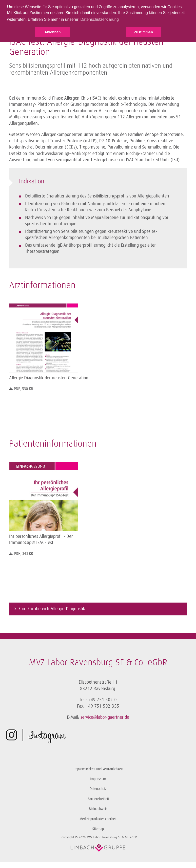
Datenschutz (98, 789)
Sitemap (98, 829)
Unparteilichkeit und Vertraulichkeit (98, 769)
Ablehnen (53, 32)
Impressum (98, 779)
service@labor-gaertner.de (105, 717)
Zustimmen (144, 32)
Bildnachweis (98, 809)
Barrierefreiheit (98, 799)
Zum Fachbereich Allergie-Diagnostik (52, 609)
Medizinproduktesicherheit (98, 819)
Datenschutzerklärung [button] (99, 19)
